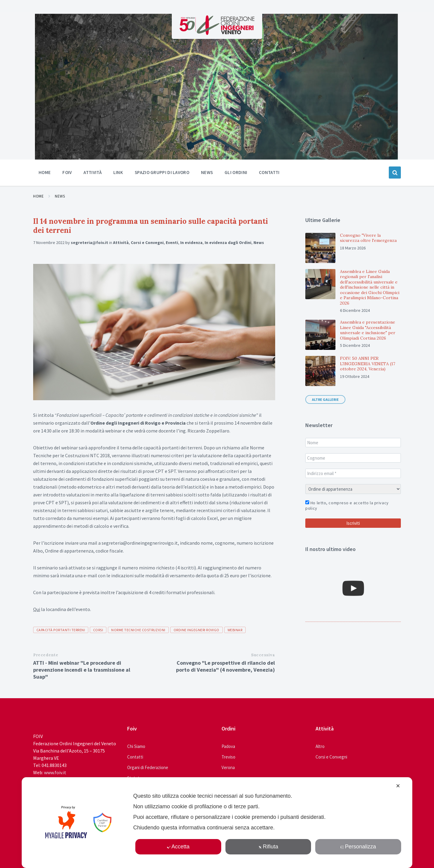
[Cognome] (353, 458)
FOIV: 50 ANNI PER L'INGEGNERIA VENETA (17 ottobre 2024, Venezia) (368, 364)
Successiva (263, 655)
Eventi (172, 242)
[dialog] (217, 823)
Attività (121, 242)
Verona (228, 767)
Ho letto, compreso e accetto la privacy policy (347, 505)
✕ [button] (398, 786)
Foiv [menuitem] (67, 172)
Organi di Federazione (148, 767)
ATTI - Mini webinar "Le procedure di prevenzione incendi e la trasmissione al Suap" (82, 670)
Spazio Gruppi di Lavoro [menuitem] (162, 172)
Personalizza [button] (358, 847)
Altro (320, 746)
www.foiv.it (55, 772)
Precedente (46, 655)
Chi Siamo (136, 746)
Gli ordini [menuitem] (236, 172)
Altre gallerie (325, 399)
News (60, 196)
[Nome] (353, 443)
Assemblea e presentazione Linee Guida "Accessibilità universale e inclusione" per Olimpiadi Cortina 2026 (368, 330)
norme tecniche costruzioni (138, 630)
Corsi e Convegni (147, 242)
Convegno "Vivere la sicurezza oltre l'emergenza (368, 238)
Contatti (135, 757)
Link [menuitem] (118, 172)
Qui (37, 609)
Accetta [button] (178, 847)
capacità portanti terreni (61, 630)
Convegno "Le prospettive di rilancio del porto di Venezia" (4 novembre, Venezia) (225, 666)
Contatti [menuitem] (269, 172)
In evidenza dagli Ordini (228, 242)
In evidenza (191, 242)
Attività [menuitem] (92, 172)
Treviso (228, 757)
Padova (228, 746)
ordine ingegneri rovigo (197, 630)
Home (38, 196)
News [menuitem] (207, 172)
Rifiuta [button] (268, 847)
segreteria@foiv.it (90, 242)
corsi (98, 630)
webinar (235, 630)
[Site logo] (217, 33)
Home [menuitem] (45, 172)
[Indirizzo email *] (353, 473)
